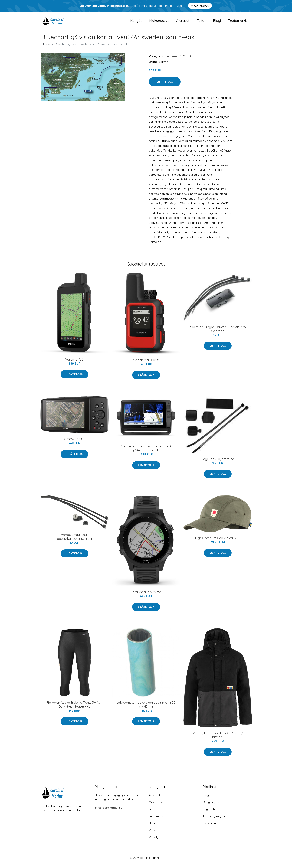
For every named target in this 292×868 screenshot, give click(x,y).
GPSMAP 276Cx (74, 443)
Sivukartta (209, 827)
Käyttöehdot (211, 813)
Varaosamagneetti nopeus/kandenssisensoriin (74, 540)
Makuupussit (159, 23)
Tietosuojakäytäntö (216, 820)
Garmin (188, 60)
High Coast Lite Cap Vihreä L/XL (218, 542)
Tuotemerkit (238, 23)
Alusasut (183, 23)
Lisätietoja (165, 85)
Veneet (154, 834)
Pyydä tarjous (200, 6)
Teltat (201, 23)
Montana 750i (74, 363)
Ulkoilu (153, 827)
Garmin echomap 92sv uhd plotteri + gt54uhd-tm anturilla (146, 452)
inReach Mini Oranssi (146, 364)
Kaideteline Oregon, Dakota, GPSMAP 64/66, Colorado (218, 333)
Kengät (136, 23)
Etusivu (46, 48)
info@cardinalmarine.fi (110, 811)
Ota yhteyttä (211, 806)
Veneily (154, 841)
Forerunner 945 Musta (146, 596)
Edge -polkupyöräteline (218, 463)
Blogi (217, 23)
